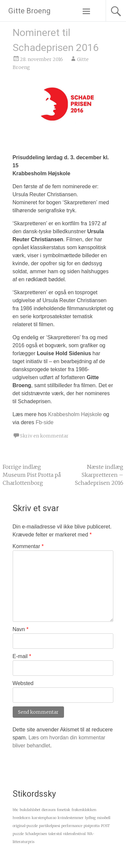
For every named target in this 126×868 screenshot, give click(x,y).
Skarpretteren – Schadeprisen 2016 (99, 475)
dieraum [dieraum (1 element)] (49, 810)
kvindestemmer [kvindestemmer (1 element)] (71, 818)
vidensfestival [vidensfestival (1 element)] (74, 834)
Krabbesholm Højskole (75, 414)
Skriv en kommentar (44, 436)
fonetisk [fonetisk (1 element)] (64, 810)
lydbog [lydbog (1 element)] (90, 818)
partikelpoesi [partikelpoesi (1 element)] (49, 826)
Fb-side (44, 422)
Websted (23, 683)
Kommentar (28, 546)
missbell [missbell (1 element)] (104, 818)
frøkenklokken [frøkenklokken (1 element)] (84, 810)
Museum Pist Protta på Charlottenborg (32, 475)
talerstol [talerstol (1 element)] (55, 834)
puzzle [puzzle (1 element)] (18, 834)
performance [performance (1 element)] (72, 826)
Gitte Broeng (29, 11)
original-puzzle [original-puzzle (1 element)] (25, 826)
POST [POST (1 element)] (105, 826)
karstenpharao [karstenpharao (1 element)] (44, 818)
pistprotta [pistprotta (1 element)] (92, 826)
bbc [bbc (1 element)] (15, 810)
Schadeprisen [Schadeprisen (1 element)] (36, 834)
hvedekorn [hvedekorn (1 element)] (21, 818)
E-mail (22, 656)
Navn (21, 629)
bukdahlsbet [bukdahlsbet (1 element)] (30, 810)
